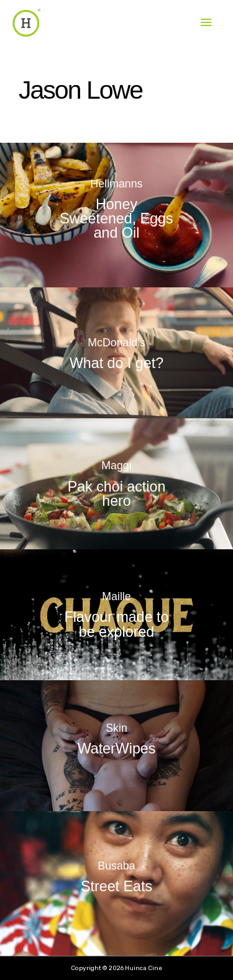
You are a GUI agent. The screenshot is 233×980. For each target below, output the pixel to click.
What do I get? (116, 362)
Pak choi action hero (117, 494)
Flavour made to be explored (117, 625)
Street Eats (116, 886)
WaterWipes (117, 748)
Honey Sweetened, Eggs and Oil (116, 218)
